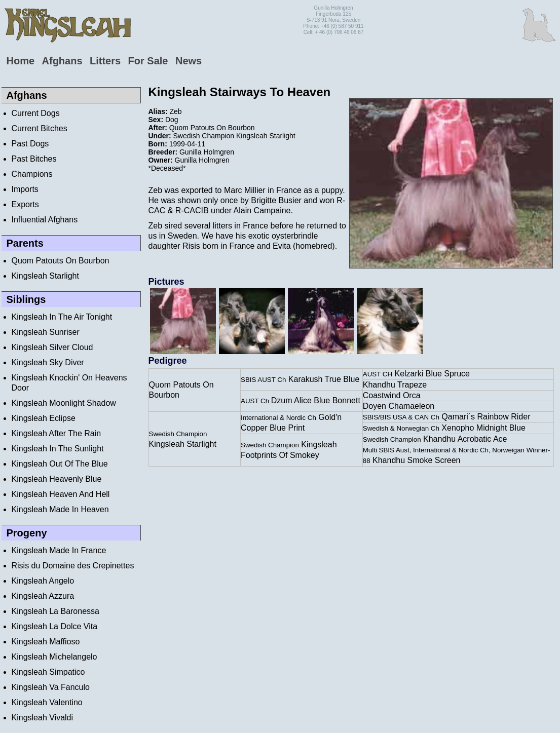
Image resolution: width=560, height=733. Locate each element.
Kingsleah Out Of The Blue (60, 464)
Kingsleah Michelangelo (54, 657)
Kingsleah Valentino (47, 702)
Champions (32, 174)
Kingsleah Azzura (43, 596)
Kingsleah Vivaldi (43, 718)
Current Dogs (36, 113)
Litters (105, 61)
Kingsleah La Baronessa (55, 611)
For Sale (148, 61)
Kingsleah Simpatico (48, 672)
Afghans (62, 61)
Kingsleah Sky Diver (48, 362)
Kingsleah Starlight (45, 276)
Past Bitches (34, 159)
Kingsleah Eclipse (44, 418)
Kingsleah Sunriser (46, 332)
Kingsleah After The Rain (57, 433)
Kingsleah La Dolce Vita (55, 626)
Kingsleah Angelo (43, 581)
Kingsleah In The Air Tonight (62, 317)
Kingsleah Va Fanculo (51, 687)
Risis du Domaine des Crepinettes (73, 566)
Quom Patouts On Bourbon (61, 261)
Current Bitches (40, 128)
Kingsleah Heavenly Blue (57, 479)
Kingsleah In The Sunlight (58, 449)
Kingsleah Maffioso (46, 642)
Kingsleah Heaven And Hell (61, 494)
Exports (25, 204)
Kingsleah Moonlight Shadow (64, 403)
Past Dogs (30, 144)
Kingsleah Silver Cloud (52, 347)
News (189, 61)
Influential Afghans (45, 220)
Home (21, 61)
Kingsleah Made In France (59, 550)
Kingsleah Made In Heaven (60, 509)
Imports (25, 189)
